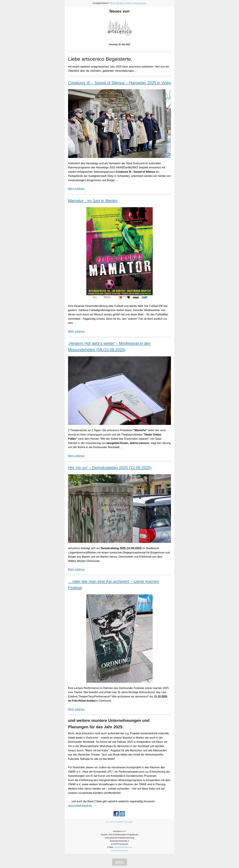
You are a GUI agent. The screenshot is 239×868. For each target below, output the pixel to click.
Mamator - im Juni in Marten (93, 201)
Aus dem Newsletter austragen (119, 822)
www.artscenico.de (119, 851)
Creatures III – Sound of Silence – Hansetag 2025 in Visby (119, 83)
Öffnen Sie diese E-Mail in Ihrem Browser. (128, 3)
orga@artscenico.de (123, 847)
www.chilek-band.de (80, 806)
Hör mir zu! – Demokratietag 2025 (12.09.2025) (110, 468)
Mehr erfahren (76, 189)
